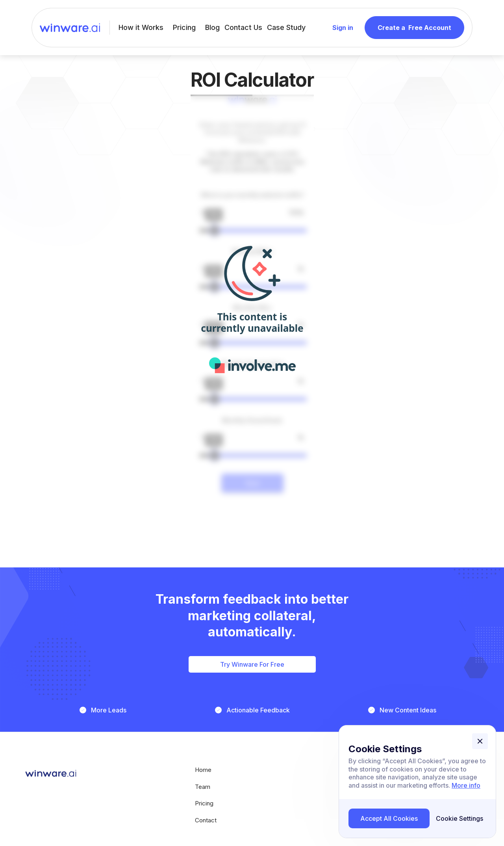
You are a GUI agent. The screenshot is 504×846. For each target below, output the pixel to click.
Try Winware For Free (252, 664)
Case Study (286, 27)
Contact (206, 821)
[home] (70, 28)
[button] (480, 741)
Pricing (184, 27)
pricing (204, 804)
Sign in (343, 28)
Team (203, 787)
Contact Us (243, 27)
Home (203, 770)
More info (466, 785)
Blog (212, 27)
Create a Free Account (414, 28)
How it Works (141, 27)
